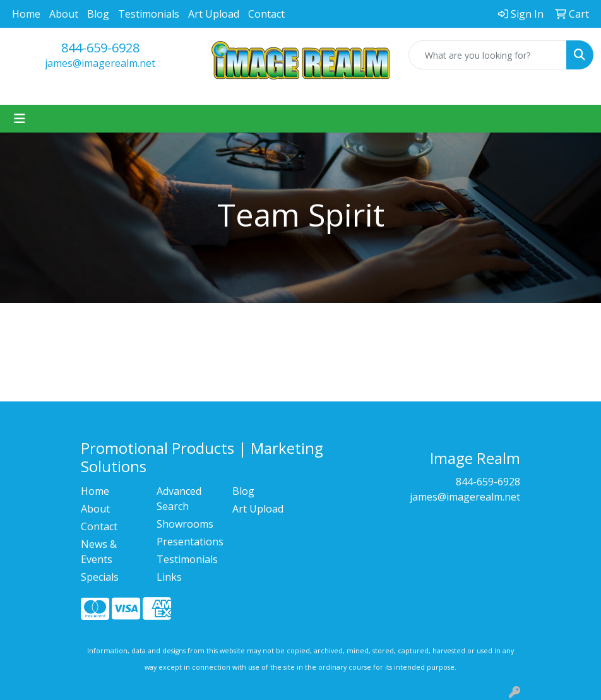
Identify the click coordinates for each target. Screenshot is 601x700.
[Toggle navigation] (20, 119)
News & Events (99, 552)
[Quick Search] (488, 55)
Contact (266, 14)
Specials (100, 577)
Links (169, 577)
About (64, 14)
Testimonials (149, 14)
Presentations (187, 542)
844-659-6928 (100, 48)
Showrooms (185, 524)
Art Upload (214, 14)
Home (26, 14)
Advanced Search (179, 499)
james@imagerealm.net (100, 63)
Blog (98, 14)
